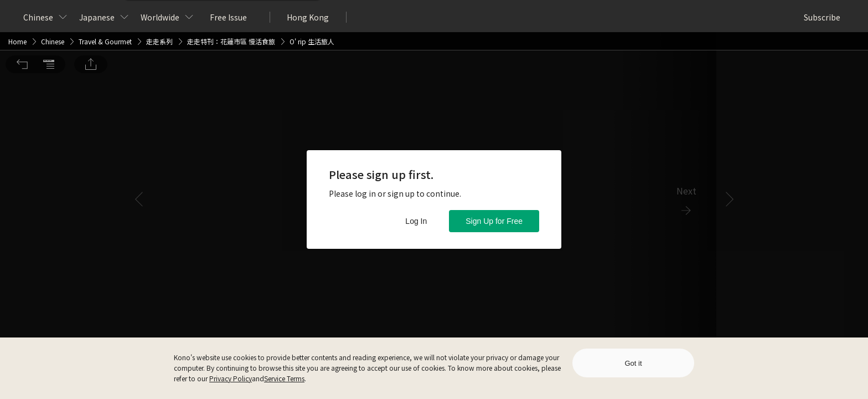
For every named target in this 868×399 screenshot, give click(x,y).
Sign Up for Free (494, 221)
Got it (633, 363)
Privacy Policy (231, 378)
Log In (416, 221)
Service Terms (284, 378)
